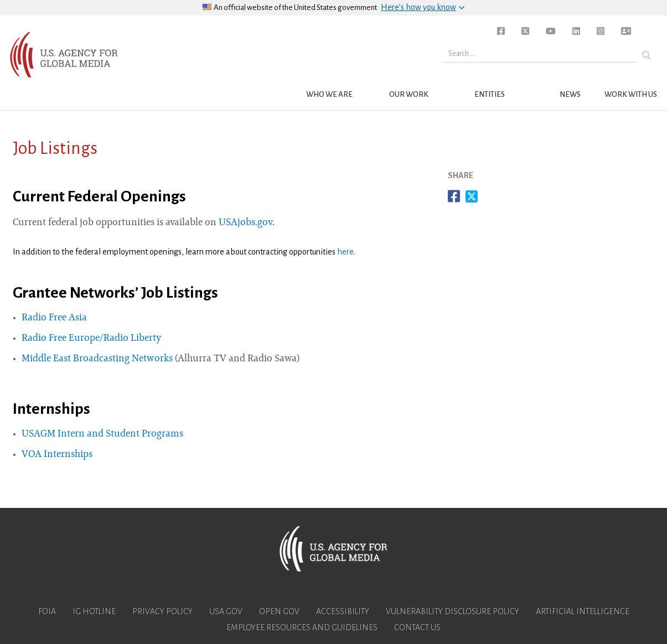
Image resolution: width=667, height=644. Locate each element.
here (345, 252)
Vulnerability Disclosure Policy (453, 611)
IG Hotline (94, 611)
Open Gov (279, 611)
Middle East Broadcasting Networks (97, 359)
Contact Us (417, 627)
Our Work (409, 94)
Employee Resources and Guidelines (302, 627)
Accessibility (343, 611)
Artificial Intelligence (583, 611)
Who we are (329, 94)
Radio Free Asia (54, 318)
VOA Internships (57, 455)
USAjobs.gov (245, 223)
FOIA (47, 611)
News (570, 94)
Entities (490, 94)
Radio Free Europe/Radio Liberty (91, 339)
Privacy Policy (162, 611)
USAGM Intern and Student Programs (102, 434)
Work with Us (631, 94)
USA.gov (226, 611)
